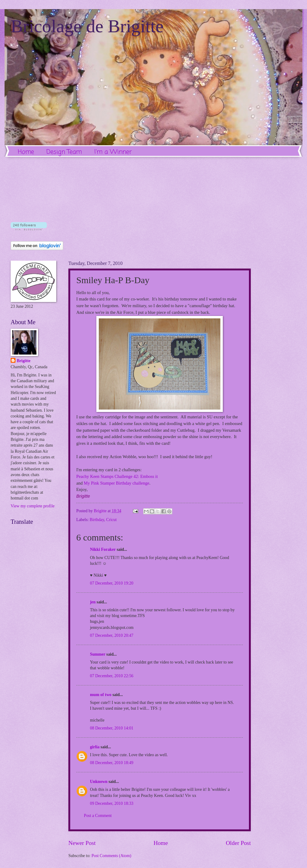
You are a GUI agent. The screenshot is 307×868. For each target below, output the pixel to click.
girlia (95, 747)
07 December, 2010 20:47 (112, 635)
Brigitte (24, 361)
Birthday (97, 520)
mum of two (101, 695)
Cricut (111, 520)
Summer (98, 654)
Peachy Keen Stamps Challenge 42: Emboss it (117, 476)
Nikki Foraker (103, 549)
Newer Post (82, 843)
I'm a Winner (113, 152)
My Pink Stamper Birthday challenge (117, 483)
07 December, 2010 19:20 (112, 583)
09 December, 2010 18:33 (112, 803)
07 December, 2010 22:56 (112, 676)
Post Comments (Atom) (111, 856)
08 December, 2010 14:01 (112, 728)
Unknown (99, 782)
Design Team (64, 152)
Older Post (238, 843)
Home (26, 152)
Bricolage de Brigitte (87, 26)
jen (93, 602)
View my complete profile (33, 506)
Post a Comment (98, 816)
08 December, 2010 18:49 (112, 763)
